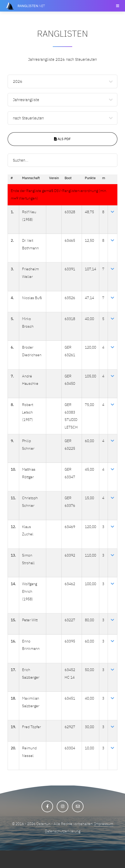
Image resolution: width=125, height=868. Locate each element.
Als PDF (62, 139)
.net (31, 6)
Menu (117, 6)
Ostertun (43, 841)
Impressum (107, 841)
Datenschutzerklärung (63, 849)
